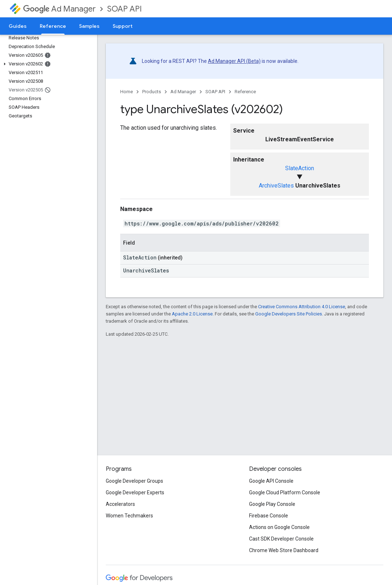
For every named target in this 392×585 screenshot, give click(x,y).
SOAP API (125, 9)
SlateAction (300, 168)
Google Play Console (272, 504)
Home (127, 92)
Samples (89, 26)
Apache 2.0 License (192, 314)
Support (123, 26)
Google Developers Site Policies (289, 314)
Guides (18, 26)
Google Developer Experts (135, 492)
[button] (47, 64)
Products (152, 92)
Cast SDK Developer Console (281, 539)
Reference (245, 92)
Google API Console (271, 481)
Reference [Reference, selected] (53, 26)
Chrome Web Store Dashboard (284, 550)
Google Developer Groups (134, 481)
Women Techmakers (129, 516)
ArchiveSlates (276, 186)
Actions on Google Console (279, 527)
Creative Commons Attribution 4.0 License (302, 307)
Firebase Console (269, 516)
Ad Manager (59, 9)
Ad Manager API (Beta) (234, 61)
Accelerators (120, 504)
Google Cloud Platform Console (285, 492)
